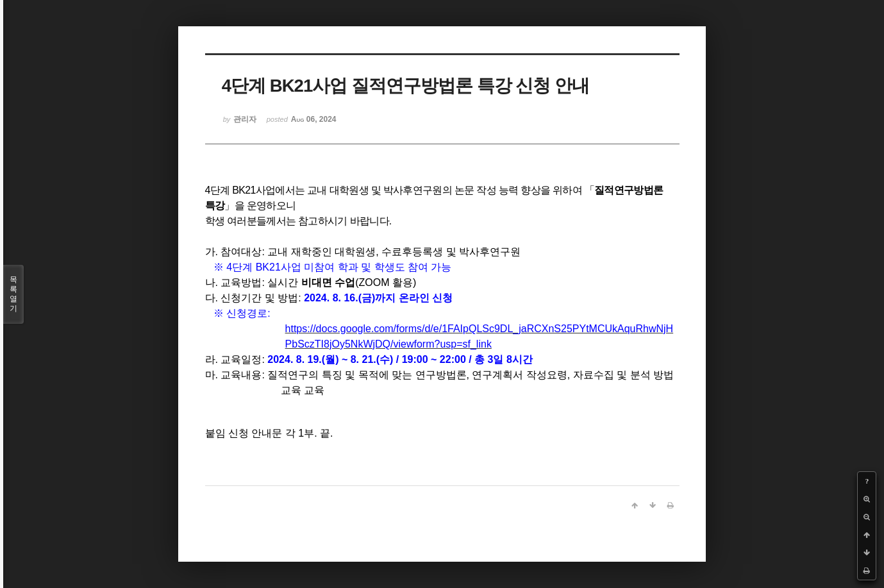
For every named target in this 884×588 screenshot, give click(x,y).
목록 (13, 294)
